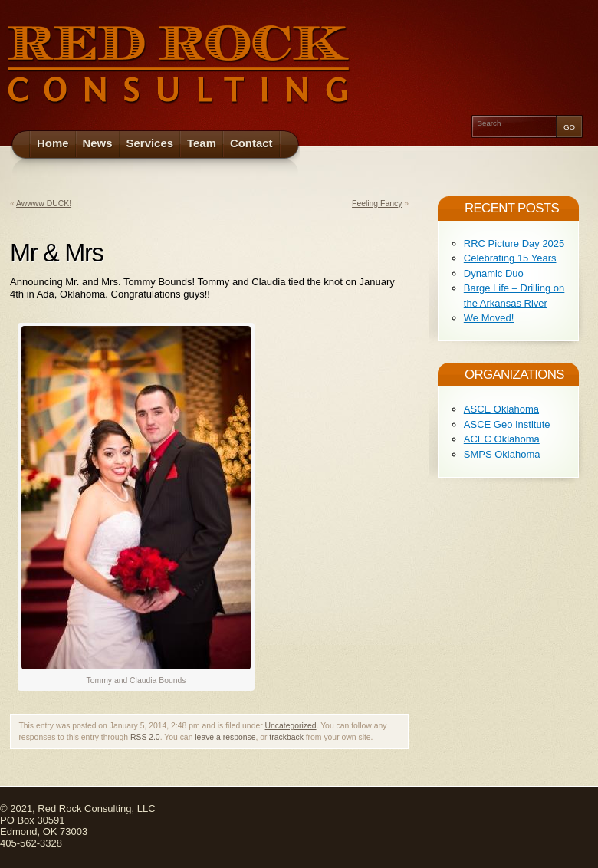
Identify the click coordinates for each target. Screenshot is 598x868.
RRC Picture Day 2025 (514, 243)
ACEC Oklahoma (502, 439)
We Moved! (489, 318)
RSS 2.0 (145, 737)
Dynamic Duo (494, 273)
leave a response (225, 737)
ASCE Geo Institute (507, 424)
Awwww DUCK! (44, 204)
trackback (286, 737)
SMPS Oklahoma (502, 454)
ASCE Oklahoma (501, 409)
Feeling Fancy (377, 204)
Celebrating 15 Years (510, 258)
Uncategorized (291, 726)
